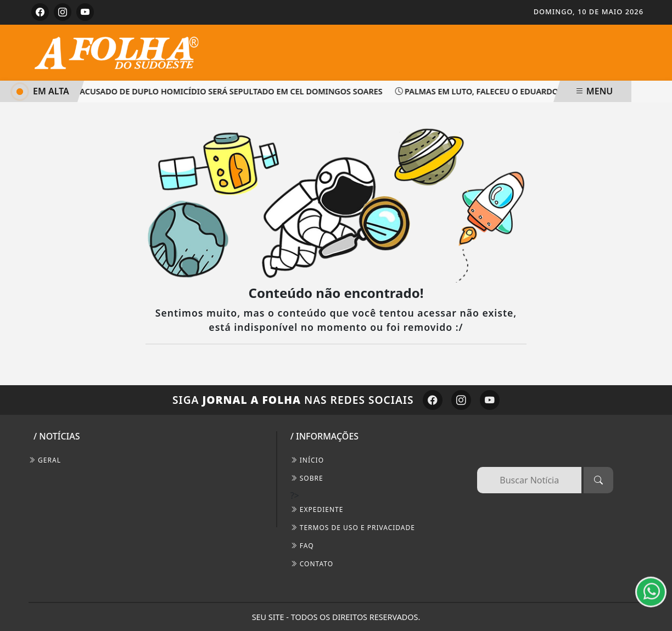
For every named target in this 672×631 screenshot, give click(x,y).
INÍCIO (307, 460)
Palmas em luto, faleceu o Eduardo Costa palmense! (514, 91)
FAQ (302, 546)
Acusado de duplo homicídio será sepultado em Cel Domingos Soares (229, 91)
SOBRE (307, 478)
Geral (45, 460)
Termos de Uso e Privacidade (353, 528)
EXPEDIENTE (317, 509)
